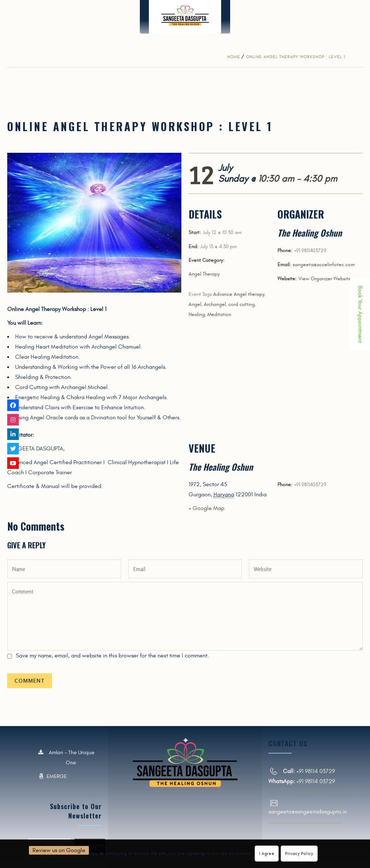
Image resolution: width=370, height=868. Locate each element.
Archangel (215, 304)
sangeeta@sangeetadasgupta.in (308, 812)
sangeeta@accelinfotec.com (324, 265)
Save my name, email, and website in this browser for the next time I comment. (112, 656)
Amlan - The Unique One (66, 758)
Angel (195, 304)
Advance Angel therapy (239, 294)
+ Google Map (206, 508)
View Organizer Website (325, 279)
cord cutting (242, 304)
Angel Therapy (204, 274)
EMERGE (53, 777)
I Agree (267, 854)
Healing (197, 314)
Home (234, 57)
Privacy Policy (299, 854)
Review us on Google (59, 850)
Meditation (219, 314)
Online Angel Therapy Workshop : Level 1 (296, 57)
